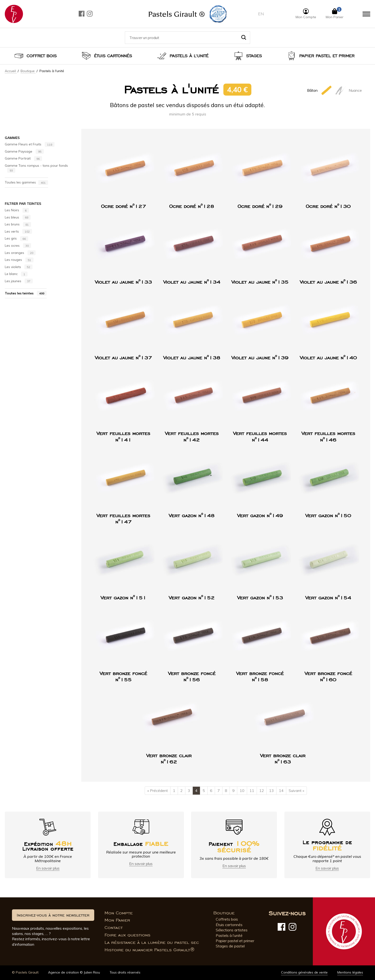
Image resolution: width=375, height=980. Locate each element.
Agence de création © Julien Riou (74, 972)
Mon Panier (117, 920)
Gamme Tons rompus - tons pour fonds (36, 168)
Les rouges (19, 260)
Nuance (349, 90)
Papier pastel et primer (235, 941)
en (261, 14)
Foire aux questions (127, 935)
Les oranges (20, 253)
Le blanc (16, 274)
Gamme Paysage (24, 152)
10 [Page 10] (242, 791)
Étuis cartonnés (113, 56)
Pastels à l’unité (189, 56)
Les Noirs (17, 210)
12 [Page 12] (262, 791)
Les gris (17, 239)
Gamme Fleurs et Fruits (30, 144)
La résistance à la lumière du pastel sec (152, 942)
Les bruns (18, 224)
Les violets (19, 267)
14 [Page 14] (281, 791)
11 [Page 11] (252, 791)
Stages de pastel (230, 946)
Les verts (18, 232)
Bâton (320, 90)
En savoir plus (48, 868)
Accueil (11, 71)
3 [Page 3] (189, 791)
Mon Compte (119, 913)
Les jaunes (19, 281)
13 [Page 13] (271, 791)
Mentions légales (350, 972)
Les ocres (18, 246)
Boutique (28, 71)
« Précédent (158, 791)
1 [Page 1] (174, 791)
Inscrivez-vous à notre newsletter (53, 915)
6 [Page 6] (211, 791)
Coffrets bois (227, 919)
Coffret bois (42, 56)
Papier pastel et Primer (327, 56)
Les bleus (18, 218)
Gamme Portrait (23, 159)
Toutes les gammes (26, 183)
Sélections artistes (232, 930)
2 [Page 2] (182, 791)
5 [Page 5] (204, 791)
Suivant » (296, 791)
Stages (254, 56)
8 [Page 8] (226, 791)
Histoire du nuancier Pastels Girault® (149, 950)
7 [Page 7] (219, 791)
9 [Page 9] (233, 791)
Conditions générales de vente (304, 972)
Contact (114, 928)
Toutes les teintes (26, 293)
